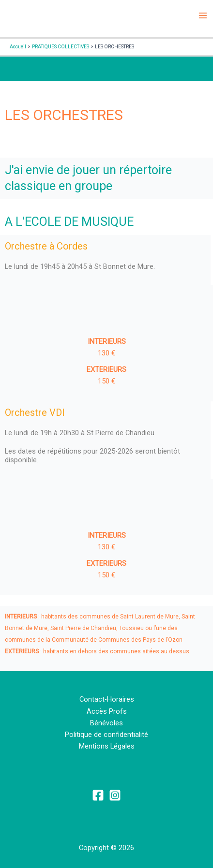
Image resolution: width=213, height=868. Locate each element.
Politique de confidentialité (106, 735)
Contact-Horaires (107, 699)
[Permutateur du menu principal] (203, 15)
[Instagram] (115, 795)
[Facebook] (98, 795)
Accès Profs (107, 711)
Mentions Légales (107, 746)
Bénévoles (106, 723)
